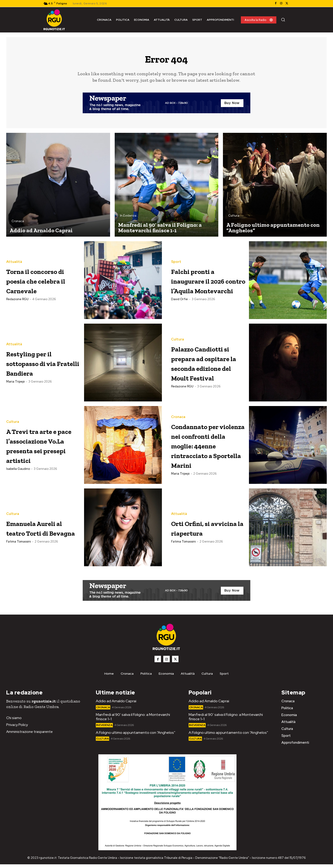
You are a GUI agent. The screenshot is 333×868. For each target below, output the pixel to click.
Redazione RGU (17, 306)
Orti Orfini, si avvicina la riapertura (199, 531)
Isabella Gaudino (18, 482)
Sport (176, 255)
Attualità (14, 260)
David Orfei (180, 311)
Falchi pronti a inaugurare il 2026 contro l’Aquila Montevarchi (202, 283)
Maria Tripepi (15, 384)
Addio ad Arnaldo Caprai (116, 705)
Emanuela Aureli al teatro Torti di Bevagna (41, 531)
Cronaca (18, 224)
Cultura (234, 218)
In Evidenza (128, 218)
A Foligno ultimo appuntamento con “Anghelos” (136, 736)
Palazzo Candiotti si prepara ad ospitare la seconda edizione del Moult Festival (207, 366)
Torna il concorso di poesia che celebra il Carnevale (43, 283)
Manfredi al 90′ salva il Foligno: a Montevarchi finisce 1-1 (133, 720)
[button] (283, 20)
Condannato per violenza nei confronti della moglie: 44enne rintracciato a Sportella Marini (206, 449)
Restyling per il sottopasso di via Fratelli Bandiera (42, 365)
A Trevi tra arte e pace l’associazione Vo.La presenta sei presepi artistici (42, 449)
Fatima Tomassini (19, 550)
